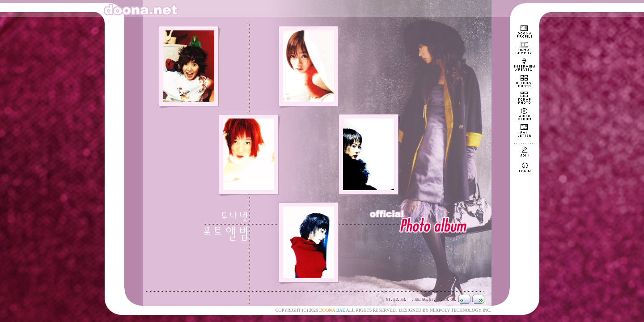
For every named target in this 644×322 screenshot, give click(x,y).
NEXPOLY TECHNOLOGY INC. (461, 310)
